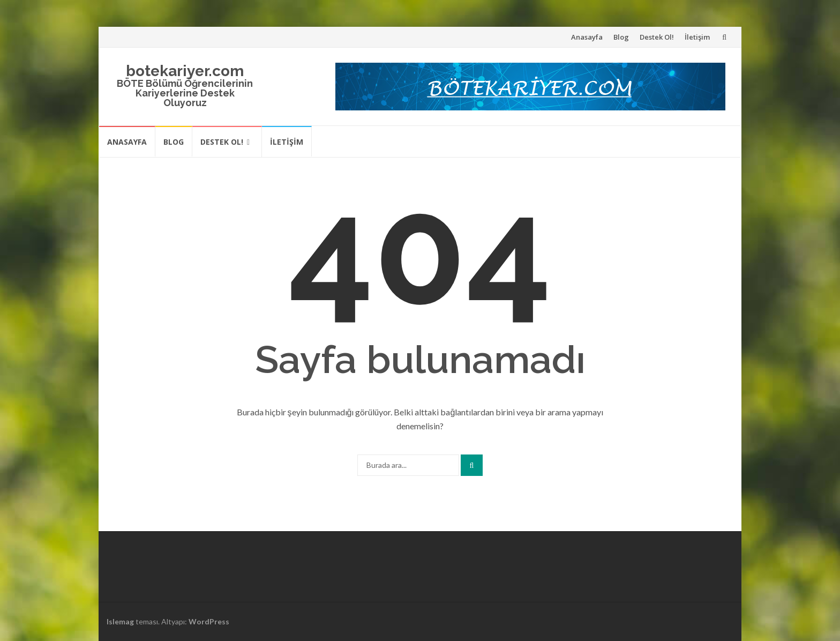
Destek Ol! (657, 37)
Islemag (120, 621)
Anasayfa (587, 37)
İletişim (697, 37)
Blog (621, 37)
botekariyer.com (185, 71)
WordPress (209, 621)
